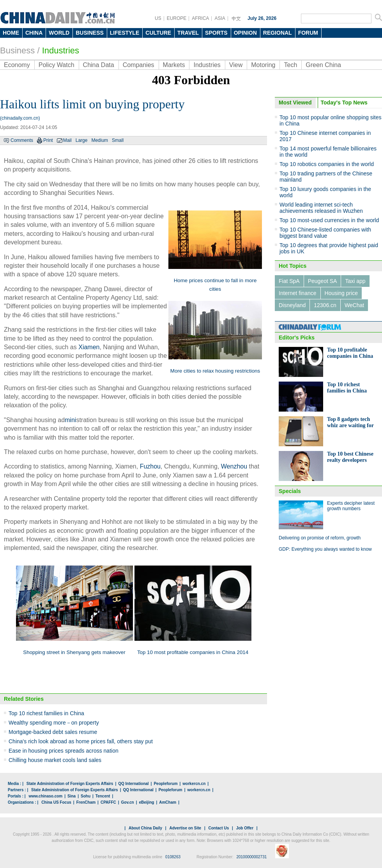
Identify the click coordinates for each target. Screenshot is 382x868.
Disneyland (292, 305)
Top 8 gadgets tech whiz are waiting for (350, 422)
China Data (99, 65)
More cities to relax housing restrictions (215, 371)
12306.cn (325, 305)
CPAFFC (108, 802)
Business (17, 50)
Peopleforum (165, 784)
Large (82, 140)
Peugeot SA (323, 281)
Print (48, 140)
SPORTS (216, 33)
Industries (61, 50)
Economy (17, 65)
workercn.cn (194, 784)
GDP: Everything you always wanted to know (325, 549)
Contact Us (218, 828)
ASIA (220, 18)
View (236, 65)
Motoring (263, 65)
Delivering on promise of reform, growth (320, 538)
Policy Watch (57, 65)
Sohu (86, 796)
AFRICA (200, 18)
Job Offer (245, 828)
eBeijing (147, 802)
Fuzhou (150, 466)
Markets (174, 65)
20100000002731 (251, 857)
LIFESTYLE (125, 33)
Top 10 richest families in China (46, 713)
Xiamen (89, 347)
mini (70, 420)
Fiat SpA (289, 281)
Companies (139, 65)
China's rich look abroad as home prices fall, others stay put (81, 741)
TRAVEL (188, 33)
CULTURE (158, 33)
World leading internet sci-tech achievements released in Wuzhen (321, 208)
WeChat (354, 305)
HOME (11, 33)
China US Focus (56, 802)
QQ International (133, 784)
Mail (67, 140)
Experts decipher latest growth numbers (351, 506)
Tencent (103, 796)
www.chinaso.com (45, 796)
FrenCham (86, 802)
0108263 (173, 857)
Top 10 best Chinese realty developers (350, 457)
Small (118, 140)
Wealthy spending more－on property (54, 723)
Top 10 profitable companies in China (350, 353)
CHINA (34, 33)
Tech (290, 65)
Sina (72, 796)
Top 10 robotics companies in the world (327, 164)
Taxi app (355, 281)
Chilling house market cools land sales (55, 760)
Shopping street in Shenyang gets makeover (74, 652)
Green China (323, 65)
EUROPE (177, 18)
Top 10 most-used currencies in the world (329, 220)
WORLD (59, 33)
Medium (100, 140)
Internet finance (298, 293)
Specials (290, 491)
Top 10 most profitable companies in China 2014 (193, 652)
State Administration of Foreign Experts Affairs (70, 784)
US (158, 18)
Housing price (341, 293)
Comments (22, 140)
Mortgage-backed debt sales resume (53, 732)
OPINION (245, 33)
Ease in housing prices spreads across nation (64, 751)
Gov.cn (128, 802)
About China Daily (145, 828)
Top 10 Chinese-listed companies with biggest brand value (325, 233)
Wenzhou (234, 466)
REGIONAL (278, 33)
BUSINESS (90, 33)
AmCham (168, 802)
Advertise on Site (185, 828)
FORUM (308, 33)
